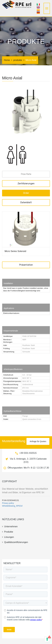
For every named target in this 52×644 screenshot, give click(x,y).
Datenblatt (26, 202)
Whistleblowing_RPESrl (12, 506)
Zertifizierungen (26, 184)
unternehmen (10, 526)
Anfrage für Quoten (38, 441)
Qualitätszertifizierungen (15, 542)
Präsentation (26, 265)
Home (7, 60)
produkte (18, 60)
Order (26, 193)
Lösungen (8, 537)
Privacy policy (8, 503)
